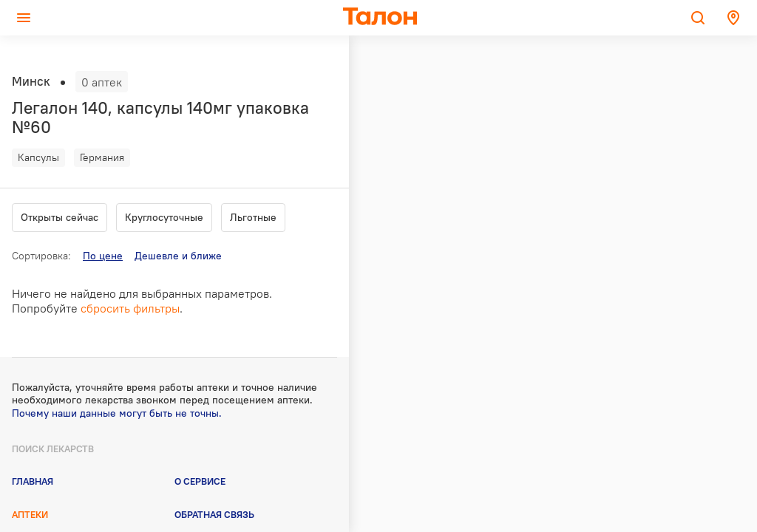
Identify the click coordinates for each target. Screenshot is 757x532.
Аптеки (30, 514)
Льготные (253, 217)
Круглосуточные (164, 217)
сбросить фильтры (130, 308)
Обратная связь (214, 514)
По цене (103, 256)
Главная (33, 481)
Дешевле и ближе (178, 256)
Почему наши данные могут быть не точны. (117, 413)
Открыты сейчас (60, 217)
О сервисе (200, 481)
